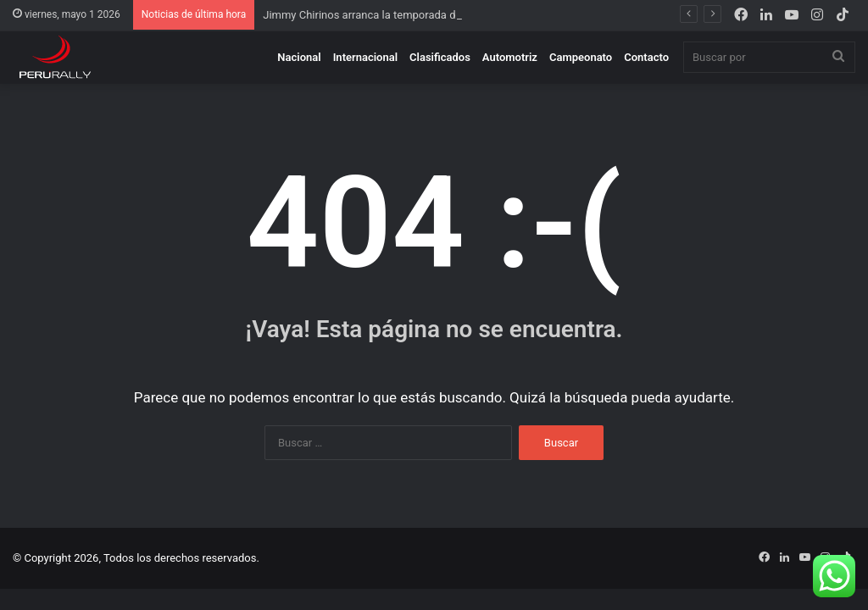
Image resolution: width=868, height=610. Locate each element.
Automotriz (510, 57)
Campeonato (581, 57)
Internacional (365, 57)
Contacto (646, 57)
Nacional (299, 57)
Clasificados (440, 57)
